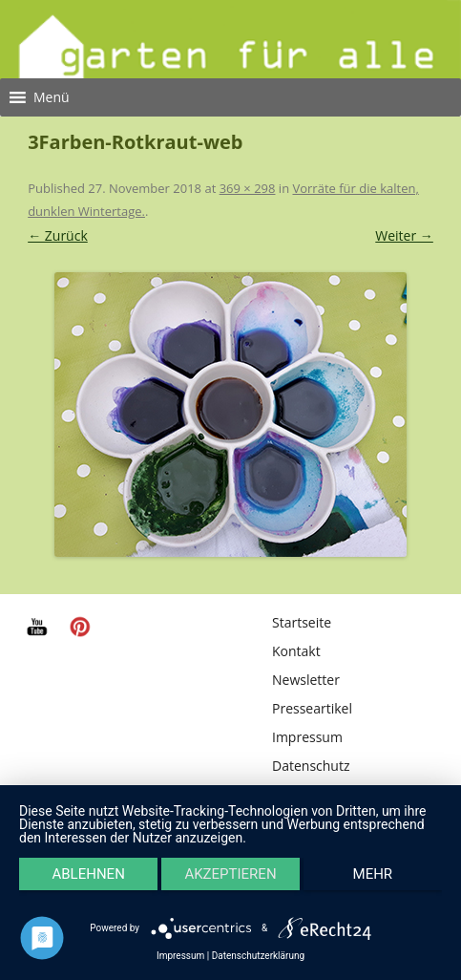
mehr (373, 874)
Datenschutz (311, 766)
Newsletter (306, 680)
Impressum (307, 737)
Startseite (302, 622)
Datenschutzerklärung (258, 956)
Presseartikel (312, 708)
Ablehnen (88, 874)
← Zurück (58, 235)
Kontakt (296, 651)
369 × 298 (248, 188)
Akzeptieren (230, 874)
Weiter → (404, 235)
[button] (52, 97)
